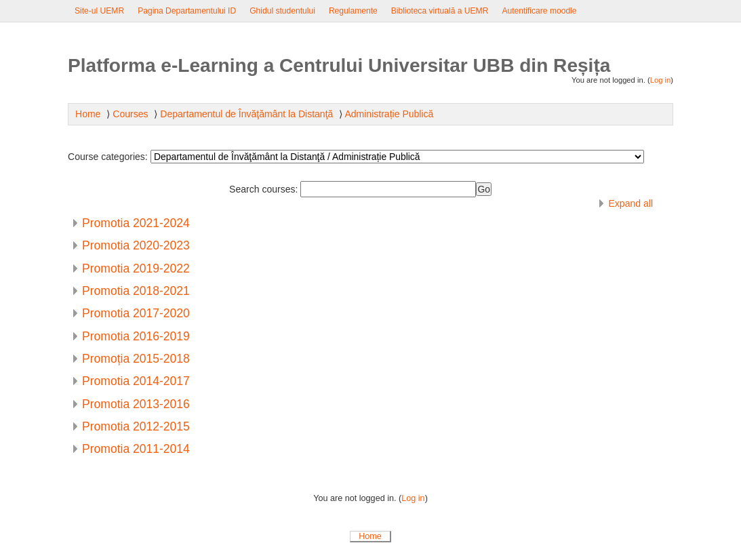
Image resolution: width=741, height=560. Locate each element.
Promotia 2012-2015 (136, 426)
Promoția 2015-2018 (136, 359)
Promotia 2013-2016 (136, 404)
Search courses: (265, 189)
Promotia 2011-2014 (136, 449)
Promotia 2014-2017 (136, 381)
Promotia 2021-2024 (136, 223)
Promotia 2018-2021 (136, 291)
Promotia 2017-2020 (136, 313)
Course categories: (108, 157)
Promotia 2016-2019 (136, 336)
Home (370, 536)
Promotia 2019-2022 (136, 268)
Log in (661, 80)
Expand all (630, 203)
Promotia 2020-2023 (136, 245)
